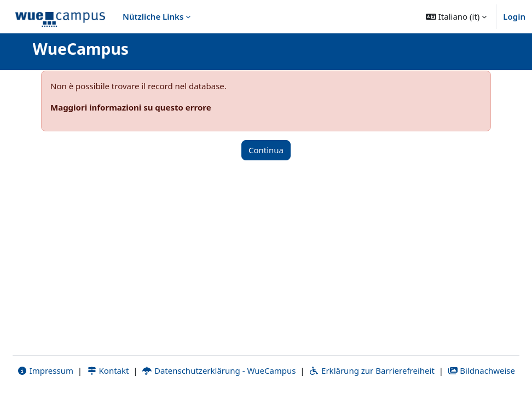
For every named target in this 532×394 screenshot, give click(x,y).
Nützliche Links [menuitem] (153, 16)
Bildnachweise (481, 370)
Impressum (45, 370)
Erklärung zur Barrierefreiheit (371, 370)
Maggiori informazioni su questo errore (131, 107)
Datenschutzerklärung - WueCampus (219, 370)
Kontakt (108, 370)
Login (514, 16)
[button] (456, 16)
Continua (266, 150)
